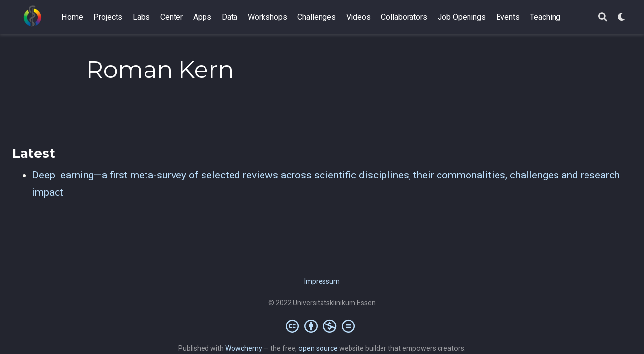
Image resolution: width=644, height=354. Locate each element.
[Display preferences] (622, 17)
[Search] (603, 17)
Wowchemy (244, 348)
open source (318, 348)
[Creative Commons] (322, 326)
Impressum (322, 281)
